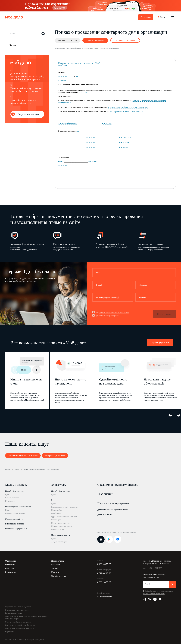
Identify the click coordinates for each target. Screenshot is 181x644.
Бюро (54, 500)
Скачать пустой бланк (95, 40)
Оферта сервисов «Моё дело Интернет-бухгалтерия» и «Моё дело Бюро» (26, 618)
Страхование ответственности (17, 610)
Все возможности (12, 498)
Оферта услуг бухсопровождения (18, 622)
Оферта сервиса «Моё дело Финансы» (20, 625)
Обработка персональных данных (18, 607)
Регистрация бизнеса (14, 524)
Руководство (11, 572)
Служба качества (59, 576)
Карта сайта (10, 632)
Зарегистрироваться (160, 342)
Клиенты (55, 572)
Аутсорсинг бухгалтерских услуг (23, 456)
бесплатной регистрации (109, 48)
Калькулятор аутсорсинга (15, 513)
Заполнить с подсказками (125, 40)
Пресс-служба (58, 561)
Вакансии (56, 565)
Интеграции (10, 501)
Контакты (10, 568)
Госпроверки (56, 520)
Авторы (55, 568)
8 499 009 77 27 (104, 564)
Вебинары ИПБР (58, 529)
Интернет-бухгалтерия (55, 456)
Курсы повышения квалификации (64, 517)
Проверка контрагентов (62, 535)
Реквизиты (10, 565)
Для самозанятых (105, 515)
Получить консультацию (29, 114)
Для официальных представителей (113, 510)
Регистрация (146, 17)
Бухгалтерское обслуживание (18, 507)
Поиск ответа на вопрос (61, 523)
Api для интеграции (59, 542)
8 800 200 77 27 (104, 582)
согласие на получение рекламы (109, 316)
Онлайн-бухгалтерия (14, 491)
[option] (28, 241)
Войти (163, 17)
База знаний (105, 494)
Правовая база (57, 510)
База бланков (56, 513)
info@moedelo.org (105, 597)
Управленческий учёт (15, 519)
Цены (7, 495)
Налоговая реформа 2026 (16, 529)
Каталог (13, 45)
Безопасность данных (14, 613)
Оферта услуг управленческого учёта (20, 628)
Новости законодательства (62, 526)
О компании (11, 561)
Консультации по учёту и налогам (64, 507)
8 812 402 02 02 (104, 573)
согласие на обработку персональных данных (114, 312)
